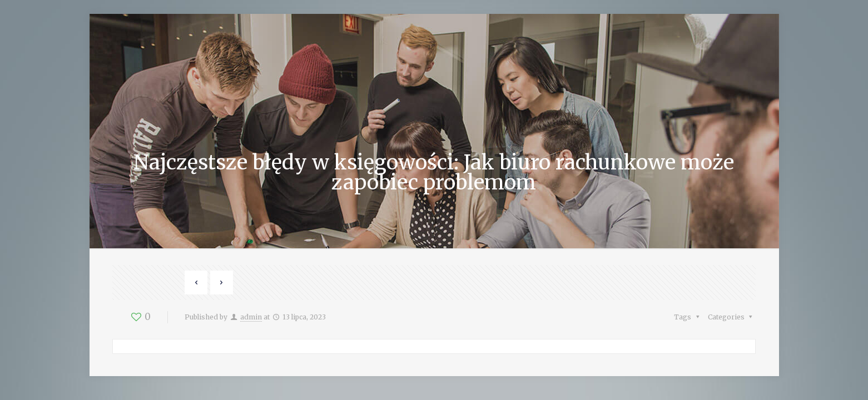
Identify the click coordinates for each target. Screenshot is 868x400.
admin (251, 317)
